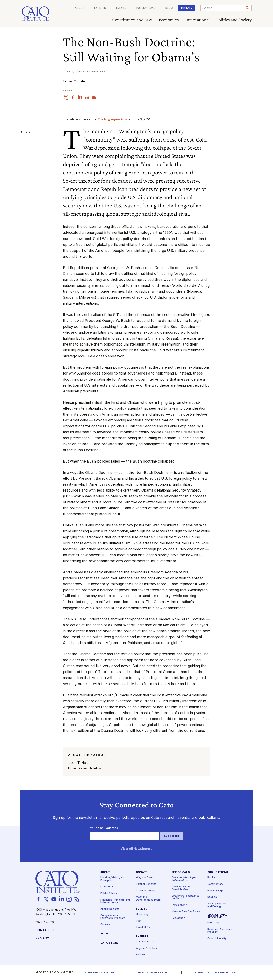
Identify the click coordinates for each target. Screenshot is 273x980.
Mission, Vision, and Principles (113, 879)
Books (211, 878)
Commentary (215, 884)
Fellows (141, 955)
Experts (100, 8)
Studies (212, 897)
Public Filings (215, 891)
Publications (146, 8)
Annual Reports (110, 909)
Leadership (107, 887)
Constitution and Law (132, 20)
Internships (214, 923)
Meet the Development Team (148, 899)
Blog (169, 8)
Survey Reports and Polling (217, 905)
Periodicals (181, 872)
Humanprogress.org (154, 973)
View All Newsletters (136, 849)
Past (139, 921)
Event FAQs (143, 927)
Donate (187, 8)
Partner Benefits (146, 884)
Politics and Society (234, 20)
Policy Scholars (145, 942)
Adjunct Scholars (146, 948)
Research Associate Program (220, 931)
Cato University (217, 938)
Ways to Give (144, 878)
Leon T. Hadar (76, 81)
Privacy (42, 938)
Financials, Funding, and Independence (115, 901)
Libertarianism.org (100, 973)
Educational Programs (217, 916)
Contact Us (45, 930)
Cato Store (109, 943)
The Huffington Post (112, 119)
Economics (169, 20)
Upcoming (142, 914)
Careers (106, 925)
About (80, 8)
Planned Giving (145, 891)
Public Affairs (109, 893)
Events (121, 8)
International (197, 20)
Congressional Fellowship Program (113, 917)
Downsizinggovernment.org (216, 973)
